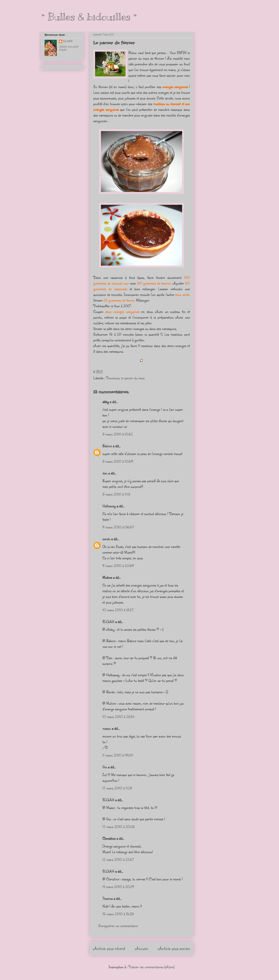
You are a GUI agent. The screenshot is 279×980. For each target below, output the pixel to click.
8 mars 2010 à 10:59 (118, 461)
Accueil (142, 948)
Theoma (107, 898)
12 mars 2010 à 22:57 (118, 859)
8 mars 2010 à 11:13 (116, 494)
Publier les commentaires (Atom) (152, 967)
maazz (107, 728)
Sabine (107, 446)
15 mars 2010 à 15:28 (118, 914)
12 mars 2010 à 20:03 (119, 827)
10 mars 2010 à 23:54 (118, 717)
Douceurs (113, 378)
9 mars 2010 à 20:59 (118, 566)
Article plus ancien (174, 948)
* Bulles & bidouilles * (89, 17)
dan (105, 473)
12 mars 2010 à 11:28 (117, 788)
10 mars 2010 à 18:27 (118, 610)
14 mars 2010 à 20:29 (118, 887)
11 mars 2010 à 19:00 (118, 755)
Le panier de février (114, 43)
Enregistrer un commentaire (118, 926)
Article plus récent (109, 948)
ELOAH (108, 622)
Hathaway (109, 506)
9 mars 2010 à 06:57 (118, 527)
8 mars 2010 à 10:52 (118, 434)
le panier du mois (133, 378)
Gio (105, 767)
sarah (106, 539)
